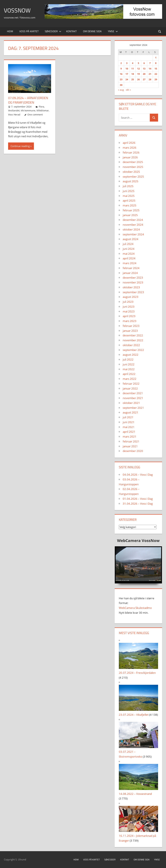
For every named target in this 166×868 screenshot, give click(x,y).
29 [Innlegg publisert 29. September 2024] (156, 79)
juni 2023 (129, 307)
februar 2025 (131, 210)
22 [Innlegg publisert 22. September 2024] (156, 74)
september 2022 (133, 350)
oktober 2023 (131, 287)
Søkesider (53, 31)
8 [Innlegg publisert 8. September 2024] (156, 63)
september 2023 (133, 292)
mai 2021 (129, 427)
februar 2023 (131, 326)
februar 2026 (131, 152)
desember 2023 (133, 278)
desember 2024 (133, 220)
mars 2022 (130, 379)
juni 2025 (129, 191)
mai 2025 (129, 196)
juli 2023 (128, 302)
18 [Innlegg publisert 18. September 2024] (133, 74)
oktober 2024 (131, 229)
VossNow (17, 10)
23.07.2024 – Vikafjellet (134, 715)
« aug (121, 90)
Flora (41, 107)
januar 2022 (130, 388)
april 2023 (129, 316)
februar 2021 (131, 441)
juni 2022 (129, 364)
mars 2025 (130, 205)
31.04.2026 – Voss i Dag (138, 504)
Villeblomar (43, 110)
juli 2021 (128, 417)
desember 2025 (133, 162)
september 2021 (133, 408)
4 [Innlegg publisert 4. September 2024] (133, 63)
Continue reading (20, 146)
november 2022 (133, 340)
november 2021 (133, 398)
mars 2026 (130, 148)
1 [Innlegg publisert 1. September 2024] (156, 58)
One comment (35, 115)
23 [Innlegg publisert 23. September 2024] (121, 79)
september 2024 (133, 234)
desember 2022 (133, 335)
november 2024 (133, 225)
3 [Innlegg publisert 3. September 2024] (127, 63)
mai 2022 (129, 369)
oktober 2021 (131, 403)
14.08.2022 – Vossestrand (135, 794)
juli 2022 (128, 359)
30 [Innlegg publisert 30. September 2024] (121, 85)
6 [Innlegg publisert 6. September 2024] (144, 63)
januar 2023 (130, 331)
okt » (128, 90)
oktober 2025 (131, 172)
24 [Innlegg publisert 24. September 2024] (127, 79)
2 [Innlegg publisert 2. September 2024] (121, 63)
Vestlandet (14, 110)
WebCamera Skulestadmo (135, 608)
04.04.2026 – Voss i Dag (138, 475)
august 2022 (130, 355)
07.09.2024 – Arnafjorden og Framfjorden (28, 100)
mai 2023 (129, 311)
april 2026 (129, 143)
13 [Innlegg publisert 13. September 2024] (144, 69)
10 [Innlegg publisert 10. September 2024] (127, 69)
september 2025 (133, 177)
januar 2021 (130, 446)
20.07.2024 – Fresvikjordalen (137, 673)
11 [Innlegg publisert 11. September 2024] (133, 69)
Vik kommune (28, 110)
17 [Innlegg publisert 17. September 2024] (127, 74)
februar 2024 (131, 268)
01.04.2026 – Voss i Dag (138, 499)
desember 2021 (133, 393)
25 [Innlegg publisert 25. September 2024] (133, 79)
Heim (10, 31)
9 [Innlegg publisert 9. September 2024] (121, 69)
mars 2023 (130, 321)
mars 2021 (130, 437)
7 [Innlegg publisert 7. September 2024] (150, 63)
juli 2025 (128, 186)
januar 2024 (130, 273)
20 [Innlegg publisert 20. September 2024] (144, 74)
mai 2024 (129, 254)
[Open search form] (160, 31)
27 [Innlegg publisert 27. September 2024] (144, 79)
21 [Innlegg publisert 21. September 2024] (150, 74)
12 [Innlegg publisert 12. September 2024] (138, 69)
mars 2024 (130, 263)
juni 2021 (129, 422)
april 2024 (129, 258)
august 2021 (130, 412)
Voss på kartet (29, 31)
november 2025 (133, 167)
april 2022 (129, 374)
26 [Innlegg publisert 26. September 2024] (138, 79)
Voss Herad (14, 115)
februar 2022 (131, 384)
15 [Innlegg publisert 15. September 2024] (156, 69)
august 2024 (130, 239)
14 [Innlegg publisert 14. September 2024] (150, 69)
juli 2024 (128, 244)
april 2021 (129, 432)
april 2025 (129, 200)
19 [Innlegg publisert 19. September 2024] (138, 74)
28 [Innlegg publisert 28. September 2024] (150, 79)
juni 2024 (129, 249)
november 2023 (133, 282)
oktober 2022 (131, 345)
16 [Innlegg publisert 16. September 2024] (121, 74)
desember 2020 (133, 451)
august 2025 (130, 181)
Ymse (113, 31)
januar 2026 (130, 157)
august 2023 (130, 297)
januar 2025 (130, 215)
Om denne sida (92, 31)
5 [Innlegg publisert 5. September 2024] (138, 63)
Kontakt (71, 31)
